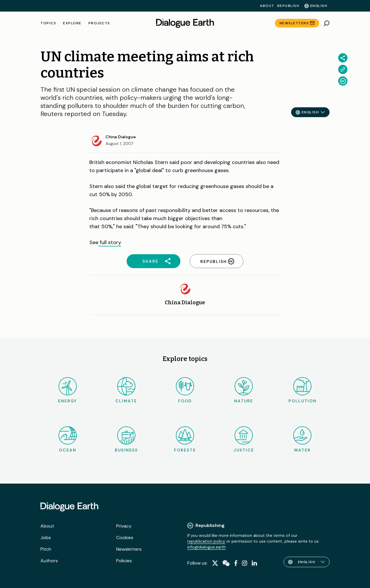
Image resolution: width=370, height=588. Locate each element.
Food (185, 390)
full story (110, 242)
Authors (49, 561)
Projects (99, 23)
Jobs (46, 538)
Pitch (46, 549)
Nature (244, 390)
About (267, 6)
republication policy (206, 541)
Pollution (303, 390)
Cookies (125, 538)
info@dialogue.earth (207, 547)
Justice (244, 439)
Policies (124, 561)
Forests (185, 439)
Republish (288, 6)
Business (126, 439)
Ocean (68, 439)
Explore (72, 23)
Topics (48, 23)
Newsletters (294, 23)
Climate (126, 390)
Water (302, 439)
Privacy (124, 526)
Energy (67, 390)
